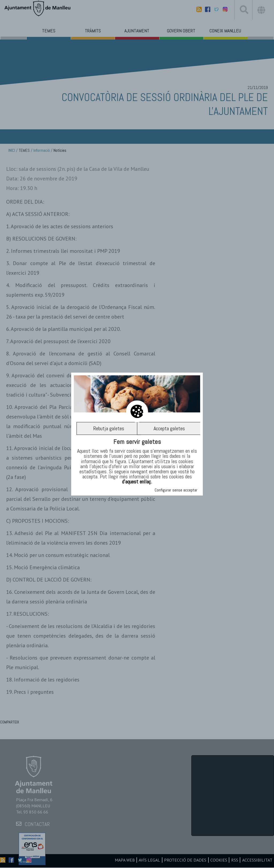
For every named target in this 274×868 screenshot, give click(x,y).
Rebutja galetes (109, 428)
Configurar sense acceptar (176, 490)
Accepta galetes (169, 428)
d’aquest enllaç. (137, 482)
